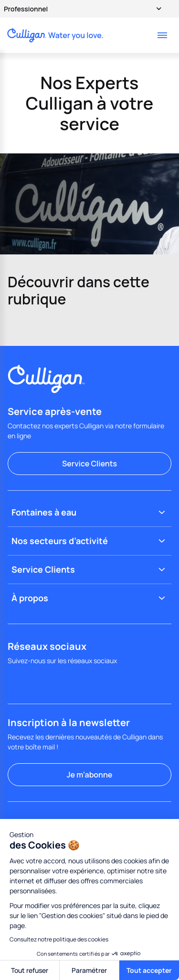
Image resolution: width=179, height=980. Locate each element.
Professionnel (78, 9)
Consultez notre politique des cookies (59, 939)
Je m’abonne (89, 775)
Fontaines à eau (89, 512)
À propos (89, 598)
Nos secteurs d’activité (89, 541)
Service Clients (89, 464)
